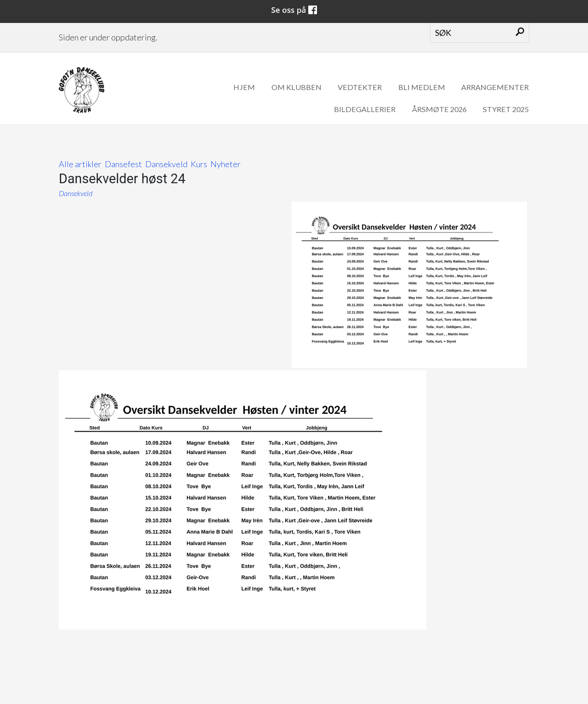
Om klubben (297, 87)
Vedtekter (360, 87)
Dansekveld (166, 164)
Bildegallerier (365, 109)
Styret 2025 (506, 109)
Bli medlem (422, 87)
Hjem (244, 87)
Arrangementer (495, 87)
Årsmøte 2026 (439, 109)
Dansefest (123, 164)
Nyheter (226, 164)
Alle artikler (80, 164)
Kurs (199, 164)
